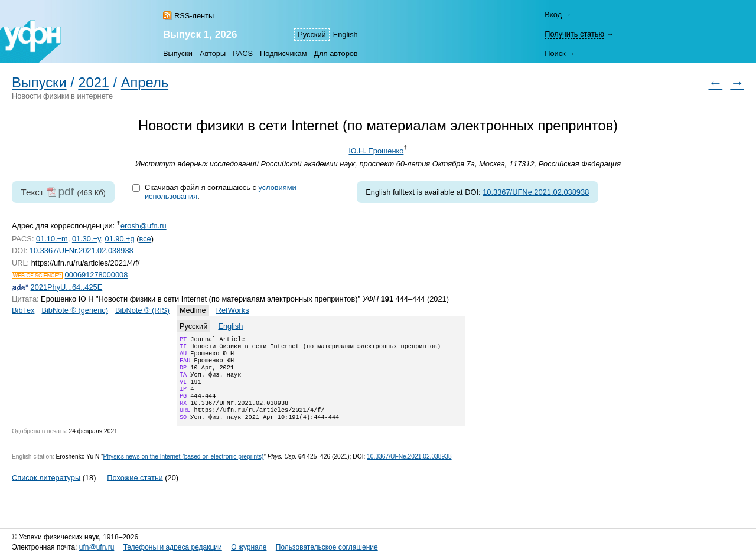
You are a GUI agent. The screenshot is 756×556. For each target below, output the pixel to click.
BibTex (23, 310)
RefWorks (233, 310)
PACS (243, 53)
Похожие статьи (135, 491)
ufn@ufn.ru (97, 547)
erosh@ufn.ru (144, 226)
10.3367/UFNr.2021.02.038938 (82, 251)
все (145, 239)
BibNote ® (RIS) (142, 310)
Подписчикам (283, 53)
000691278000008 (97, 275)
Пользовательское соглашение (327, 547)
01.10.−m (52, 239)
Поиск (555, 53)
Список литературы (46, 491)
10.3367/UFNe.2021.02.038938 (536, 192)
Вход (553, 14)
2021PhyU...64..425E (67, 287)
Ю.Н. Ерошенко (376, 151)
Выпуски (178, 53)
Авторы (213, 53)
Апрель (145, 83)
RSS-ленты (194, 16)
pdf (66, 192)
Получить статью (574, 34)
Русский (312, 35)
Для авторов (336, 53)
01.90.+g (120, 239)
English (346, 35)
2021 (94, 83)
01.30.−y (87, 239)
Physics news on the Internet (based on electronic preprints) (184, 471)
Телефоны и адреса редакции (173, 547)
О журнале (249, 547)
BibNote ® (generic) (75, 310)
